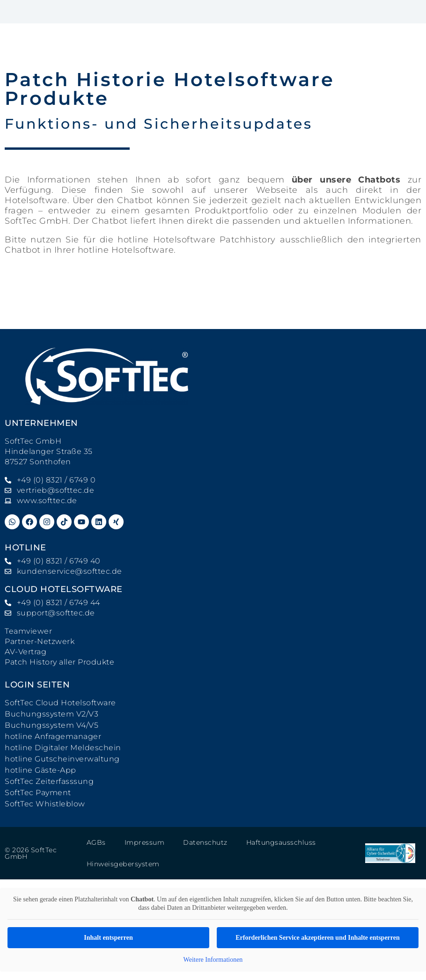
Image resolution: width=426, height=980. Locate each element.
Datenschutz (205, 842)
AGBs (96, 842)
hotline (26, 548)
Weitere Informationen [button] (213, 960)
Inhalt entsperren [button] (108, 938)
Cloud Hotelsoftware (64, 589)
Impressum (144, 842)
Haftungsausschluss (281, 842)
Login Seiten (37, 685)
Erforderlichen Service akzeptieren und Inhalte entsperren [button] (318, 938)
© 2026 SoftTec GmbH (31, 853)
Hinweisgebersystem (123, 864)
